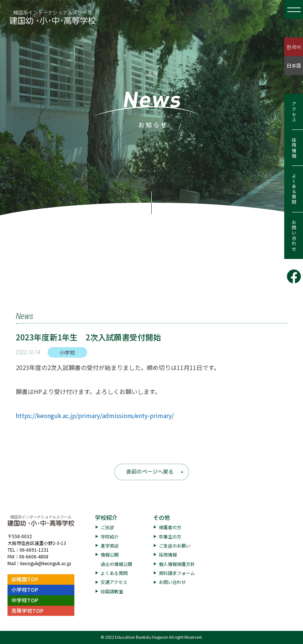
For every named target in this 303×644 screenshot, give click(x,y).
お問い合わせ (294, 236)
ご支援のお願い (175, 545)
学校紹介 (106, 517)
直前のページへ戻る (150, 471)
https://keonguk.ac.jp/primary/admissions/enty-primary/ (95, 415)
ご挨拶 (107, 527)
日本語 (294, 65)
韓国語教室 (112, 591)
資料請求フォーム (177, 573)
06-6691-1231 (34, 550)
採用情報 (294, 148)
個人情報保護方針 (177, 564)
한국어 (294, 47)
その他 (162, 517)
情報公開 (110, 554)
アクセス (294, 112)
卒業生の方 (170, 536)
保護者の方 (170, 527)
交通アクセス (114, 582)
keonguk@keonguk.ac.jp (46, 563)
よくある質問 (294, 189)
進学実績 (110, 545)
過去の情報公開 (116, 564)
